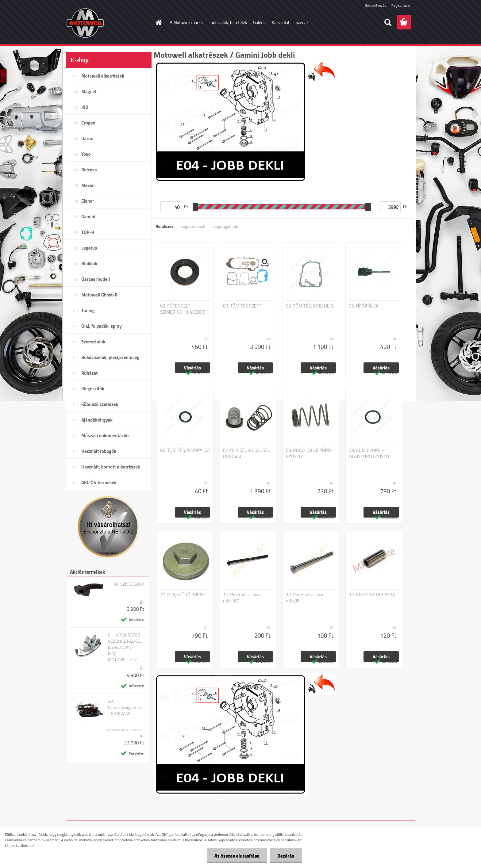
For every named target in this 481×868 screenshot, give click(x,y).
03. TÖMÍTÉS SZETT (242, 306)
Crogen (88, 123)
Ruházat (90, 373)
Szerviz (302, 22)
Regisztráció (401, 5)
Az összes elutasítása (237, 856)
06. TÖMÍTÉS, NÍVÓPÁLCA (185, 450)
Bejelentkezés (375, 5)
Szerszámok (93, 342)
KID (85, 107)
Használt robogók (99, 451)
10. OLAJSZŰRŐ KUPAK (183, 595)
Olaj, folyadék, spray (102, 326)
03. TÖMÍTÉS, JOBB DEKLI (311, 306)
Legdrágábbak (225, 226)
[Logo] (108, 23)
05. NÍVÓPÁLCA (364, 306)
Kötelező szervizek (100, 404)
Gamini (88, 217)
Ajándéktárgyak (97, 420)
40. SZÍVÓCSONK (129, 584)
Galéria (259, 22)
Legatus (89, 248)
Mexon (88, 185)
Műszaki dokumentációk (106, 436)
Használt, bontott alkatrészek (111, 467)
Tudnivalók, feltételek (228, 22)
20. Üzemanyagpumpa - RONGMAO (125, 707)
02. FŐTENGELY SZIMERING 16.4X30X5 (183, 309)
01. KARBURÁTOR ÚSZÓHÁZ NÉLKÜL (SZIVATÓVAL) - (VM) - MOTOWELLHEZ (125, 647)
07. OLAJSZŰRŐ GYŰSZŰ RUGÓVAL (247, 453)
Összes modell (96, 279)
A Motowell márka (186, 22)
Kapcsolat (281, 22)
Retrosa (89, 170)
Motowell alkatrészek (103, 76)
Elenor (88, 201)
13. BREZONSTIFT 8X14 (372, 595)
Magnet (89, 92)
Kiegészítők (93, 389)
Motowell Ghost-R (99, 295)
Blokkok (89, 264)
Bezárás (286, 856)
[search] (388, 22)
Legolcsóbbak (193, 226)
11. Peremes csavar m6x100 (242, 598)
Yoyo (86, 154)
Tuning (88, 310)
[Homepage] (158, 22)
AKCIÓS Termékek (99, 482)
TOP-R (88, 232)
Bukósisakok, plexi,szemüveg (110, 357)
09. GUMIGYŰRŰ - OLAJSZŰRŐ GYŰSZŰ (369, 453)
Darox (87, 138)
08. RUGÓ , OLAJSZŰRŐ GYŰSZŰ (308, 453)
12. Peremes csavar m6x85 (305, 598)
